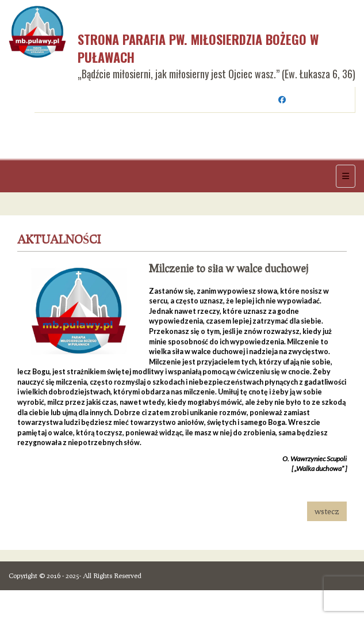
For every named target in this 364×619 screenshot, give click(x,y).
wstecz (327, 511)
